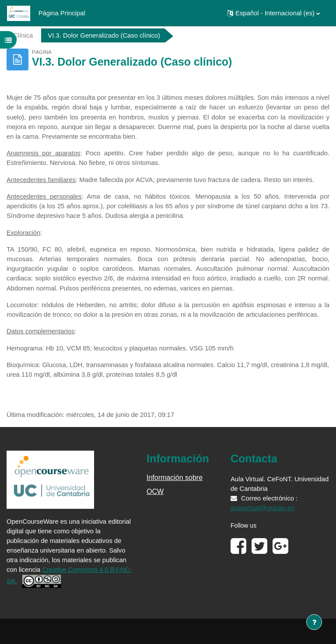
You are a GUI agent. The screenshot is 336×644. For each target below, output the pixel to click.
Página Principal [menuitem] (62, 13)
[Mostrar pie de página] (314, 622)
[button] (273, 13)
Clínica (23, 35)
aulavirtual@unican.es (262, 508)
